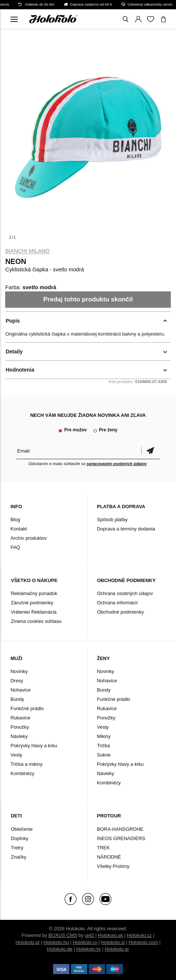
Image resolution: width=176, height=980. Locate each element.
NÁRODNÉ (109, 857)
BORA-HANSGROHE (120, 829)
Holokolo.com (144, 942)
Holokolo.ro (85, 942)
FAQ (15, 547)
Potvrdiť (150, 451)
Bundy (17, 699)
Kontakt (19, 529)
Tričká (103, 746)
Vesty (16, 755)
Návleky (19, 736)
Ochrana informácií (117, 603)
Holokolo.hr (89, 949)
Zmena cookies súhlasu (36, 621)
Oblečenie (22, 829)
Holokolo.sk (110, 935)
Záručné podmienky (32, 603)
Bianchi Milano (27, 251)
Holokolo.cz (139, 935)
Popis (13, 321)
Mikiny (104, 736)
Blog (15, 520)
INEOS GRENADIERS (121, 838)
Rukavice (20, 718)
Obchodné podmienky (120, 612)
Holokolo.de (60, 949)
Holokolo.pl (27, 942)
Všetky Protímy (113, 866)
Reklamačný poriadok (34, 593)
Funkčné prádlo (27, 708)
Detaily (14, 352)
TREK (103, 848)
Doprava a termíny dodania (126, 529)
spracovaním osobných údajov (116, 464)
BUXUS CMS (63, 935)
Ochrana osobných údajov (125, 593)
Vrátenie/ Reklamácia (34, 612)
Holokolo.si (113, 942)
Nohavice (20, 690)
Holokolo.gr (117, 949)
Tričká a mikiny (26, 764)
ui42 (90, 935)
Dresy (17, 681)
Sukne (104, 755)
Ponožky (20, 727)
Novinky (19, 671)
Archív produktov (29, 538)
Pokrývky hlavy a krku (34, 746)
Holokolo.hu (56, 942)
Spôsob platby (112, 520)
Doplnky (19, 838)
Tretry (17, 848)
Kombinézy (22, 773)
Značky (19, 857)
